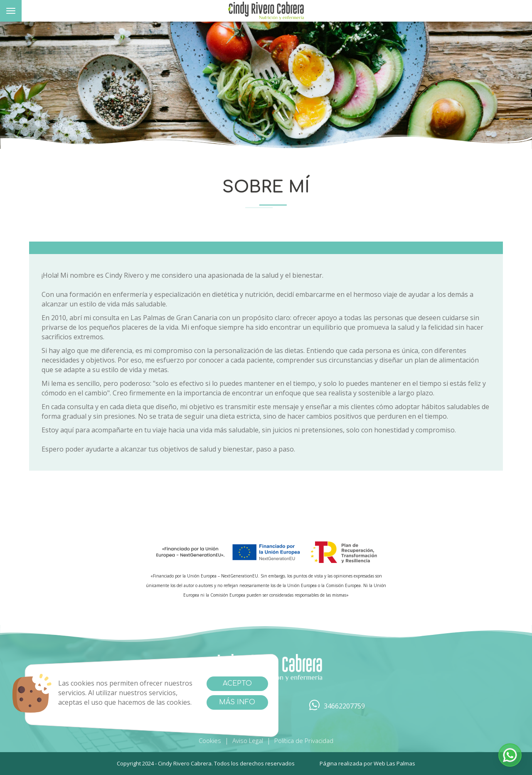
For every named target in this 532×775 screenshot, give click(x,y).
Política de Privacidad (304, 740)
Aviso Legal (248, 740)
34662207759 (337, 706)
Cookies (210, 740)
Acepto (237, 684)
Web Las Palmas (394, 763)
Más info (237, 702)
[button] (510, 755)
